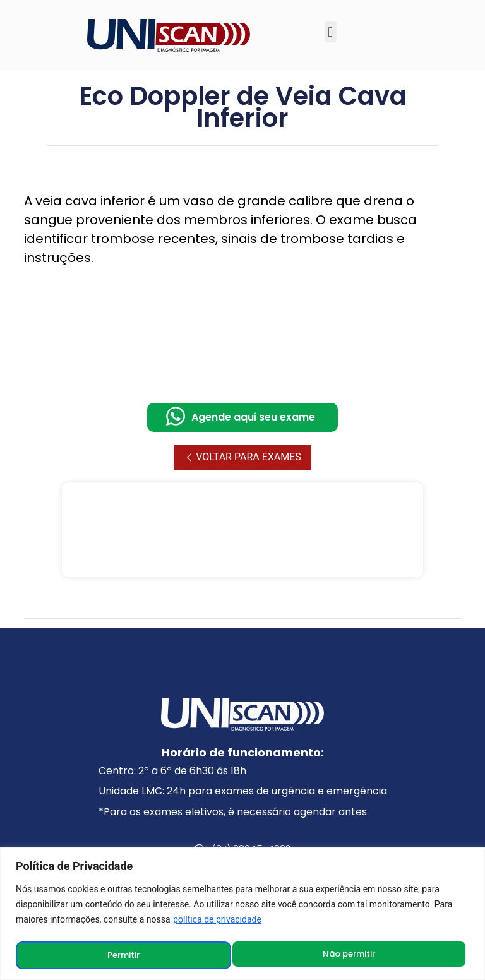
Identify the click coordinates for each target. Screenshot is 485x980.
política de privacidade (217, 921)
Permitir (363, 955)
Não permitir (134, 955)
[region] (242, 915)
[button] (331, 32)
